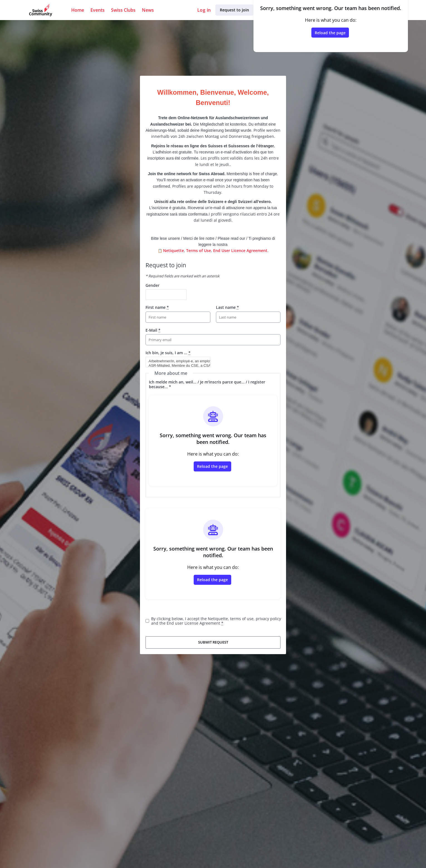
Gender (152, 285)
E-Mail (153, 330)
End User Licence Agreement (240, 250)
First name (157, 307)
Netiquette (173, 250)
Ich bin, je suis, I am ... (168, 353)
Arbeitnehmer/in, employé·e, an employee (176, 361)
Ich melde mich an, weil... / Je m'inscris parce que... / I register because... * (207, 384)
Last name (227, 307)
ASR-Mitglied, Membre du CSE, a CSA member (176, 366)
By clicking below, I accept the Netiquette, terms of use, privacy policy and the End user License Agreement (216, 621)
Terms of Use (199, 250)
